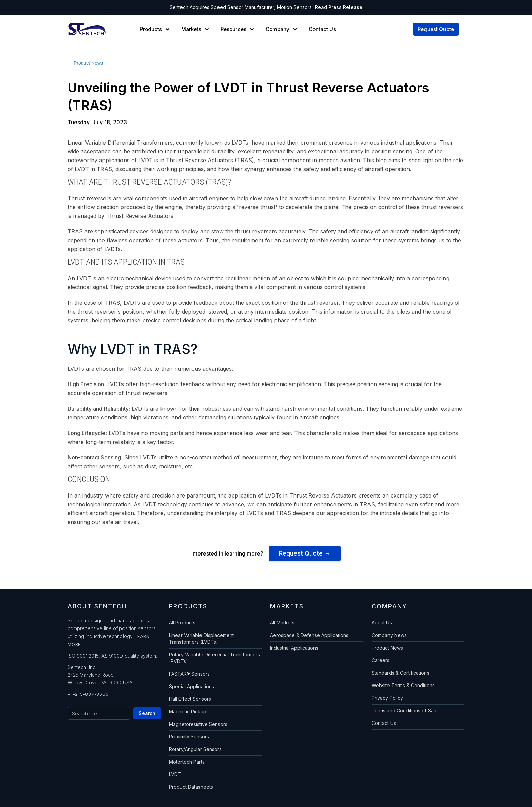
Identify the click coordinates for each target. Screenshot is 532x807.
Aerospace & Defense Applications (309, 635)
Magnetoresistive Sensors (198, 724)
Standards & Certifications (400, 673)
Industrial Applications (294, 648)
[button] (155, 29)
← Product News (85, 63)
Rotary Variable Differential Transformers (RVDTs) (214, 658)
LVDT (175, 774)
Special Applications (192, 686)
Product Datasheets (191, 787)
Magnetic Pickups (189, 711)
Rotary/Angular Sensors (195, 749)
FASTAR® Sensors (189, 674)
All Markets (282, 623)
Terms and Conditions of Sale (405, 710)
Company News (389, 635)
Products (151, 29)
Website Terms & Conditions (403, 685)
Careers (381, 660)
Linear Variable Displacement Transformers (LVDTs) (201, 639)
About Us (382, 623)
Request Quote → (305, 553)
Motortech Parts (187, 762)
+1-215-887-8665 (88, 694)
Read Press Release (339, 7)
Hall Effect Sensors (190, 699)
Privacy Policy (387, 698)
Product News (387, 648)
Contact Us (384, 723)
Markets (191, 29)
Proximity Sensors (189, 737)
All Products (182, 623)
